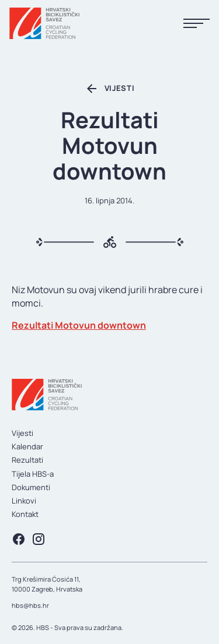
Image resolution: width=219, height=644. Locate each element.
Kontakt (25, 514)
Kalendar (27, 446)
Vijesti (22, 433)
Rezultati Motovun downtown (79, 325)
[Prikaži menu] (197, 24)
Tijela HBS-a (33, 474)
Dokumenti (31, 487)
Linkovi (24, 501)
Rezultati (27, 460)
